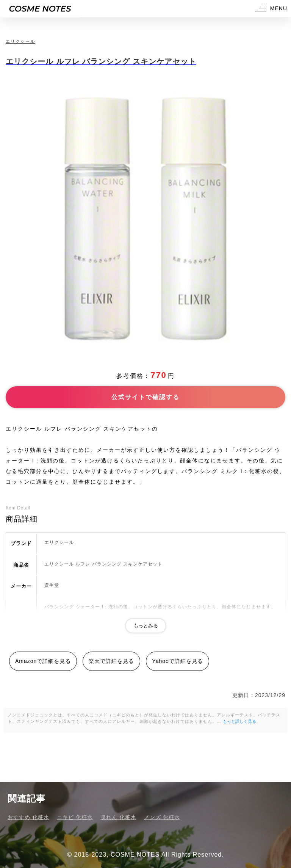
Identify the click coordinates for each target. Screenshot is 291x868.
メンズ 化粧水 (162, 817)
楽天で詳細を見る (111, 661)
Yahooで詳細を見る (177, 661)
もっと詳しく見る (239, 721)
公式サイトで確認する (145, 397)
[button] (270, 9)
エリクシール (20, 41)
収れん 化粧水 (118, 817)
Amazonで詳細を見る (43, 661)
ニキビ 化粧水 (75, 817)
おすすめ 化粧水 (28, 817)
